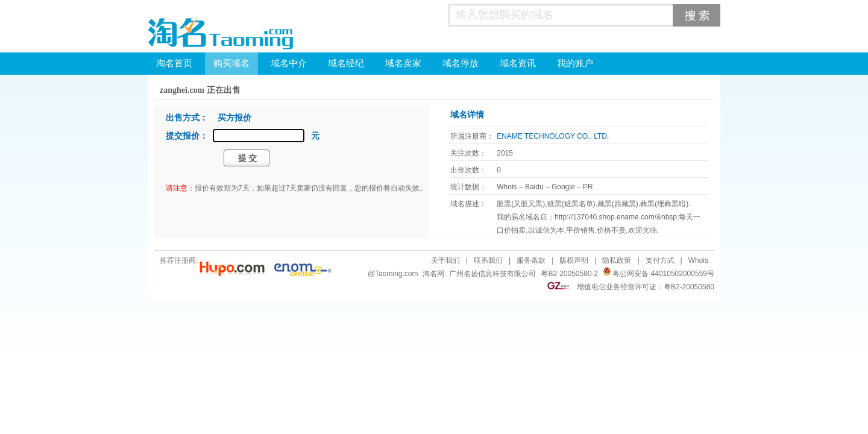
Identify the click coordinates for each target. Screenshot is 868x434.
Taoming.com (396, 274)
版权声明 (574, 260)
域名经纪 (346, 63)
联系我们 (488, 260)
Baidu (534, 187)
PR (588, 187)
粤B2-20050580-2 (569, 274)
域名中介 (289, 63)
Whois (507, 187)
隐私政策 (617, 260)
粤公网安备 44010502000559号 (663, 274)
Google (563, 187)
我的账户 (575, 63)
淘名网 (433, 274)
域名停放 (461, 63)
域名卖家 (403, 63)
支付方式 (660, 260)
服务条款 (531, 260)
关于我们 (445, 260)
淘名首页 (174, 63)
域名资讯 (518, 63)
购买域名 (231, 63)
